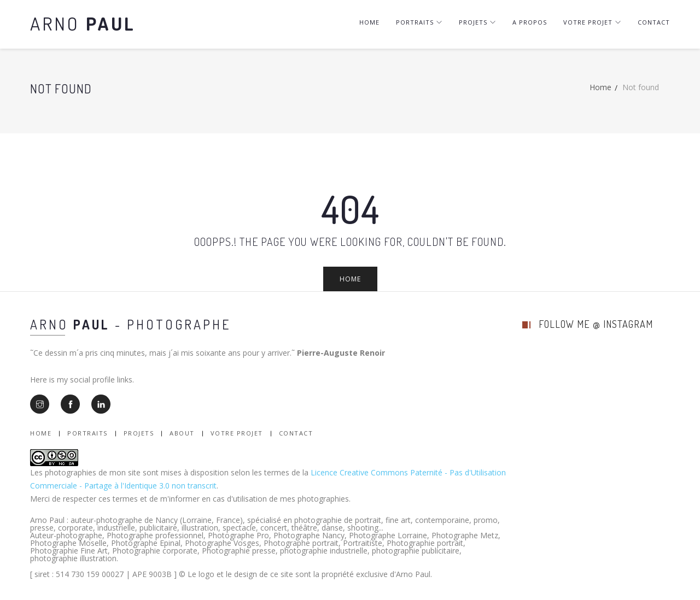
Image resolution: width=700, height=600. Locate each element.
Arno (83, 23)
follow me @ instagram (596, 324)
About (182, 433)
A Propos (530, 22)
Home (369, 22)
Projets (477, 22)
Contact (654, 22)
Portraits (419, 22)
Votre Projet (237, 433)
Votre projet (592, 22)
